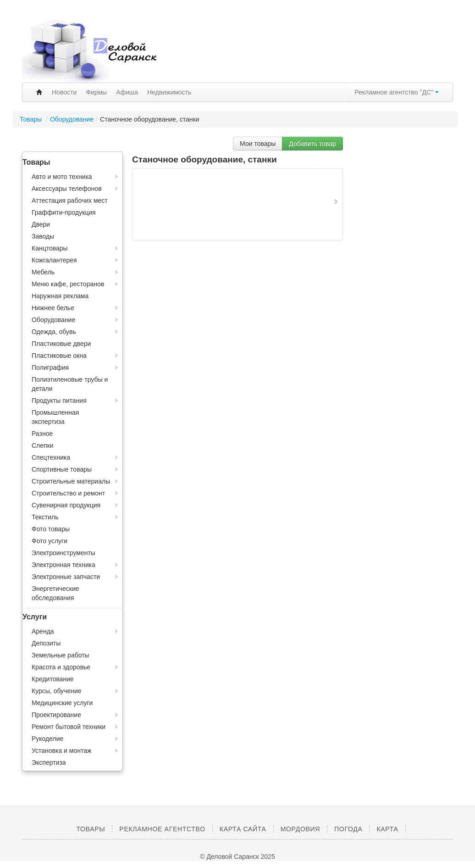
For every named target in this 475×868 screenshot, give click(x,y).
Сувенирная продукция (66, 505)
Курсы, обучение (57, 691)
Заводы (43, 236)
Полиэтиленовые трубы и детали (70, 384)
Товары (32, 119)
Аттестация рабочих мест (70, 200)
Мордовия (300, 829)
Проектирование (56, 715)
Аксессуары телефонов (67, 189)
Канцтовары (50, 248)
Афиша (127, 92)
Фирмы (96, 92)
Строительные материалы (71, 481)
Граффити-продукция (64, 212)
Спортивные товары (62, 469)
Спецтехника (51, 457)
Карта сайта (243, 829)
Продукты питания (59, 401)
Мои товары (258, 144)
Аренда (43, 631)
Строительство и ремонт (68, 493)
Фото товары (51, 529)
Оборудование (72, 119)
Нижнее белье (53, 308)
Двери (41, 224)
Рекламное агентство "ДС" (397, 92)
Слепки (43, 445)
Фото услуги (50, 541)
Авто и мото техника (62, 177)
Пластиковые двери (61, 344)
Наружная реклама (60, 296)
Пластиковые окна (59, 356)
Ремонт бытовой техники (69, 727)
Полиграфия (50, 367)
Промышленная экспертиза (55, 417)
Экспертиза (49, 762)
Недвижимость (169, 92)
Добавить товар (312, 144)
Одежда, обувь (54, 332)
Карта (387, 829)
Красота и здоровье (61, 667)
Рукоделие (47, 739)
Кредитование (53, 679)
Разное (42, 434)
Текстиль (45, 517)
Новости (64, 92)
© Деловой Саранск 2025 (237, 857)
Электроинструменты (64, 553)
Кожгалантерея (54, 260)
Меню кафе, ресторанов (68, 284)
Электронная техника (64, 565)
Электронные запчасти (66, 577)
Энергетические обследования (55, 593)
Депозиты (46, 643)
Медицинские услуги (62, 703)
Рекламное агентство (162, 829)
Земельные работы (61, 655)
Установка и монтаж (61, 751)
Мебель (43, 272)
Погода (348, 829)
